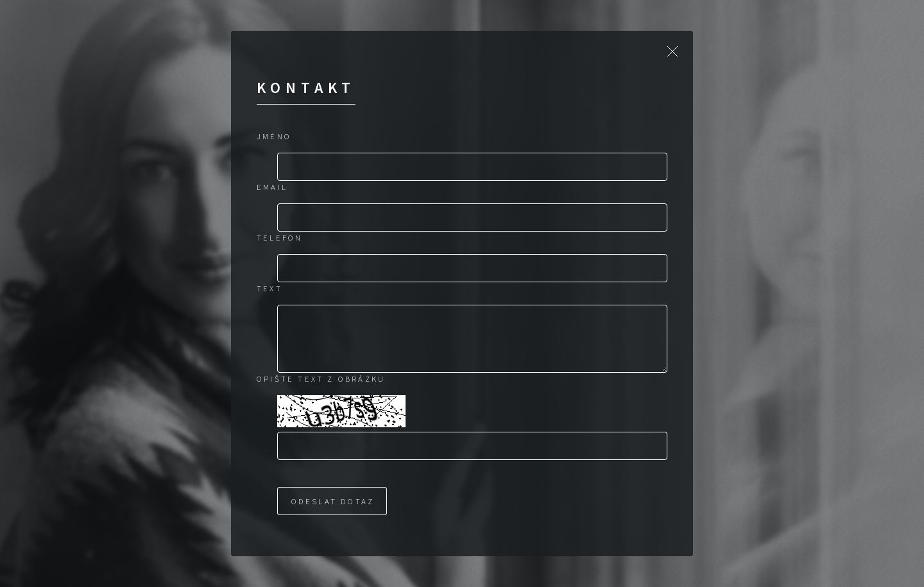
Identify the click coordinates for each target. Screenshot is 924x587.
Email (272, 187)
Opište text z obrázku (321, 379)
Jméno (274, 136)
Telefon (279, 237)
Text (269, 288)
